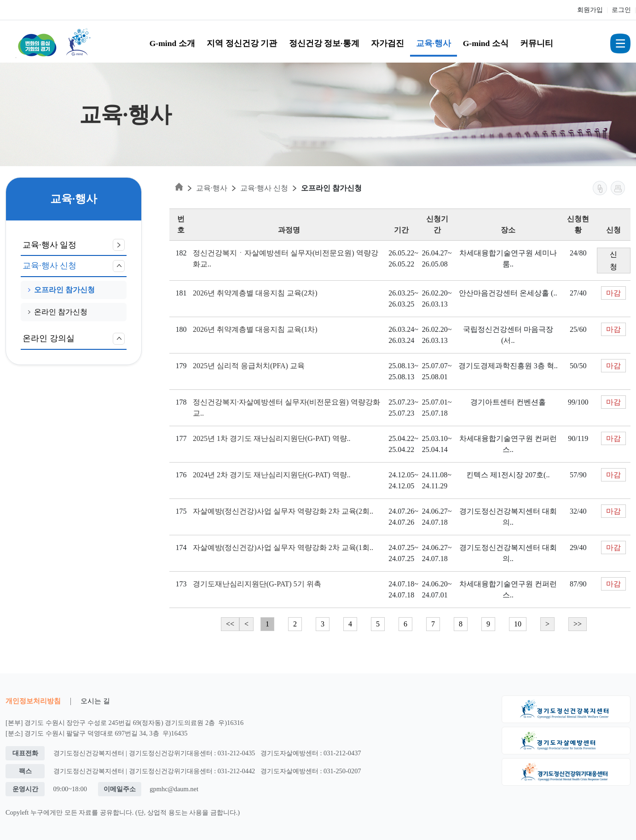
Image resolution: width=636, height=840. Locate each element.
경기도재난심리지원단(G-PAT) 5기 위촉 (257, 584)
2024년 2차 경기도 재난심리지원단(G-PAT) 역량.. (272, 475)
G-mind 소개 (172, 43)
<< (230, 624)
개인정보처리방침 (33, 701)
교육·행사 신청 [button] (74, 266)
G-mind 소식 (486, 43)
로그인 (621, 10)
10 (518, 624)
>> (578, 624)
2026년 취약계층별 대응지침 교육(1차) (255, 329)
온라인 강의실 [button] (74, 339)
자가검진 (387, 43)
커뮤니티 (537, 43)
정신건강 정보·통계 (324, 43)
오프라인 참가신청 (61, 290)
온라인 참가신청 (58, 312)
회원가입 (590, 10)
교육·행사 (434, 43)
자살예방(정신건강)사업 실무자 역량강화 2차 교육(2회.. (283, 511)
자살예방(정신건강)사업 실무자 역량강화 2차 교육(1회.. (283, 547)
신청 (613, 261)
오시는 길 (95, 701)
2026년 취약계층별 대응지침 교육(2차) (255, 293)
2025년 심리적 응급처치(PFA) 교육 (249, 366)
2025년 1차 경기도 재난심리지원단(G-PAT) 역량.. (272, 438)
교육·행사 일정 (74, 245)
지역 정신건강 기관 (242, 43)
